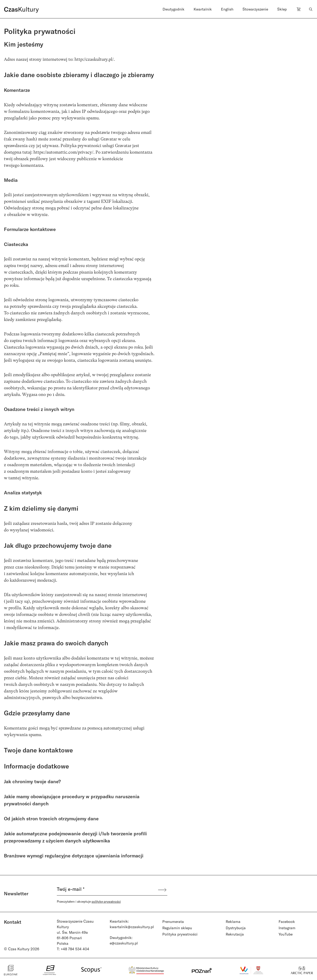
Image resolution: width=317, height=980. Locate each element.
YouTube (286, 934)
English (227, 9)
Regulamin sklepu (177, 928)
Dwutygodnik (173, 9)
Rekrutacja (235, 934)
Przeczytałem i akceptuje (89, 901)
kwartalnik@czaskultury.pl (132, 927)
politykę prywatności (106, 901)
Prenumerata (173, 921)
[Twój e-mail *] (107, 890)
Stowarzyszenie (255, 9)
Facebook (287, 921)
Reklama (233, 921)
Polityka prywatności (180, 934)
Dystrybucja (236, 928)
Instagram (287, 928)
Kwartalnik (203, 9)
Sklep (282, 9)
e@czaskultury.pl (124, 943)
